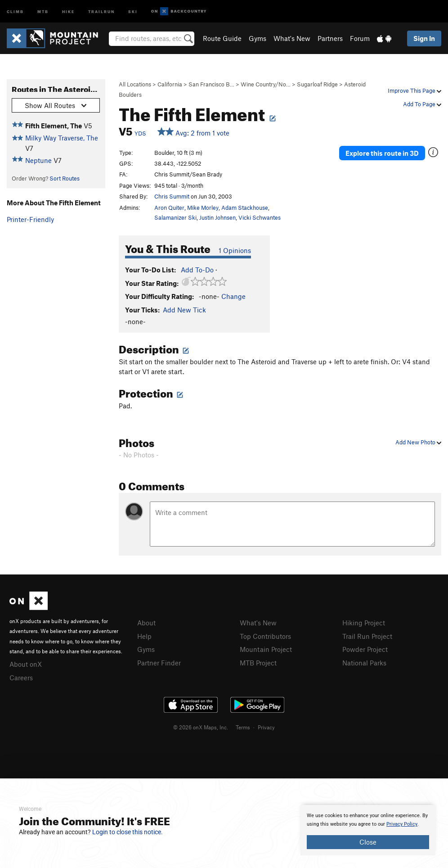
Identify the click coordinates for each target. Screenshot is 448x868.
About (146, 623)
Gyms (258, 38)
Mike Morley (203, 208)
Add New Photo (418, 442)
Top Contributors (265, 636)
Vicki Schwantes (260, 217)
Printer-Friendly (30, 219)
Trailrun (101, 11)
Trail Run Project (367, 636)
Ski (133, 11)
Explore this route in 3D (382, 153)
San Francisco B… (211, 84)
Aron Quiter (169, 208)
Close (368, 842)
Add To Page (422, 104)
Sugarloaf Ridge (317, 84)
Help (144, 636)
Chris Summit (172, 196)
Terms (243, 727)
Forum (360, 38)
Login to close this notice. (128, 832)
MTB (43, 11)
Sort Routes (65, 178)
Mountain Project (266, 649)
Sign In (424, 38)
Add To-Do (197, 270)
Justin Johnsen (217, 217)
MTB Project (258, 663)
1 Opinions (235, 250)
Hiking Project (364, 623)
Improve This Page (414, 90)
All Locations (135, 84)
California (170, 84)
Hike (68, 11)
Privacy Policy (402, 824)
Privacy (266, 727)
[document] (368, 830)
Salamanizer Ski (175, 217)
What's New (292, 38)
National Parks (364, 663)
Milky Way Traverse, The (62, 138)
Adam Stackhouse (245, 208)
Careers (21, 678)
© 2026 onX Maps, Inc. (201, 727)
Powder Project (365, 649)
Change (233, 296)
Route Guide (222, 38)
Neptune (38, 160)
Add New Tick (184, 310)
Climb (15, 11)
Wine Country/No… (266, 84)
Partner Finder (159, 663)
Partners (330, 38)
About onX (26, 664)
